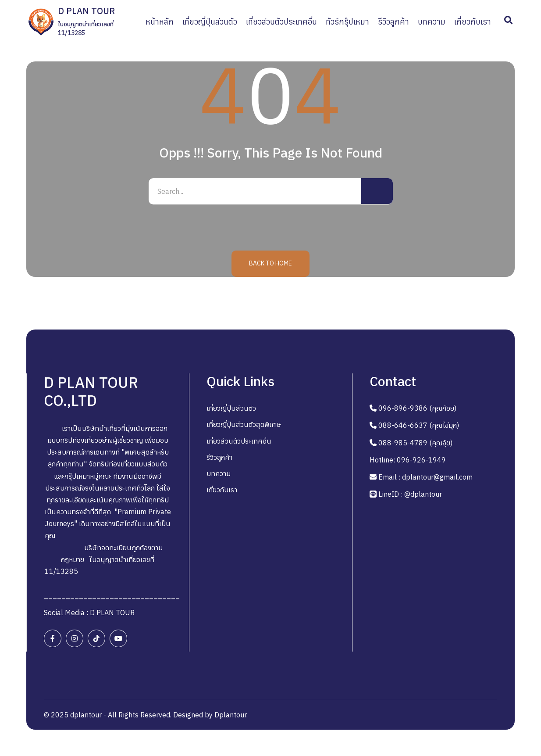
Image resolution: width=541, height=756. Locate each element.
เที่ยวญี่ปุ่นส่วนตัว (231, 408)
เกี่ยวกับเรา (222, 490)
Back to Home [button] (270, 263)
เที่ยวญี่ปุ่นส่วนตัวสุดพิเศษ (244, 424)
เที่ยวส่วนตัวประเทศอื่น (239, 441)
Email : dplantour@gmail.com (425, 477)
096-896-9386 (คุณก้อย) (417, 408)
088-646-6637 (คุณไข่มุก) (419, 425)
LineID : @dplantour (410, 494)
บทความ (219, 473)
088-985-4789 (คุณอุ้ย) (415, 443)
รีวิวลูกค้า (219, 457)
